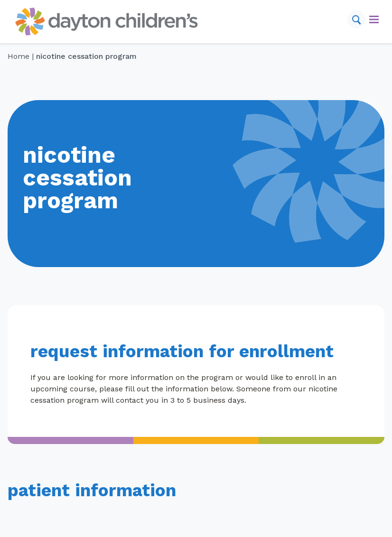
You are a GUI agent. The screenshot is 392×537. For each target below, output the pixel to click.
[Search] (356, 19)
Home (19, 56)
